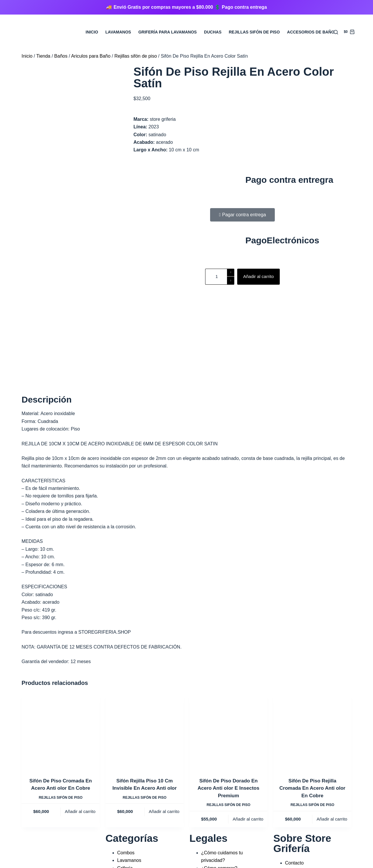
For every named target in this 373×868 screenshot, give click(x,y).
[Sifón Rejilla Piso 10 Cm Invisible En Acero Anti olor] (145, 632)
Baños (61, 56)
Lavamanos (118, 32)
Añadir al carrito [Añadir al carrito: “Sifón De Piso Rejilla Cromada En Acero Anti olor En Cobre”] (332, 720)
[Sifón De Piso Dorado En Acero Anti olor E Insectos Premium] (228, 632)
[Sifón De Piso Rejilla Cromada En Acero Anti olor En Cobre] (312, 632)
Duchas (213, 32)
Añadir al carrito (258, 276)
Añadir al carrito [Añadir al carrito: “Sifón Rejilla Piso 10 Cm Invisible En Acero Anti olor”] (164, 712)
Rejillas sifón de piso (136, 56)
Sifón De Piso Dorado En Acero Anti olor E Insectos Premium (228, 689)
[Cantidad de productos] (220, 277)
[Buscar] (336, 32)
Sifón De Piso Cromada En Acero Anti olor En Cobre (61, 685)
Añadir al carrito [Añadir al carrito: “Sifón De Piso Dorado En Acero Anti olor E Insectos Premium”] (248, 720)
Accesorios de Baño (311, 32)
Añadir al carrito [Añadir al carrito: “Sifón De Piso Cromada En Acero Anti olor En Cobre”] (80, 712)
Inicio (92, 32)
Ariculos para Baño (91, 56)
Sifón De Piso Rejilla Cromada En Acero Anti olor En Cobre (312, 689)
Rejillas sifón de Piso (254, 32)
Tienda (43, 56)
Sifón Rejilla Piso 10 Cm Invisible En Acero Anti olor (145, 685)
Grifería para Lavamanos (168, 32)
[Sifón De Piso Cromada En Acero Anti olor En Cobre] (61, 632)
